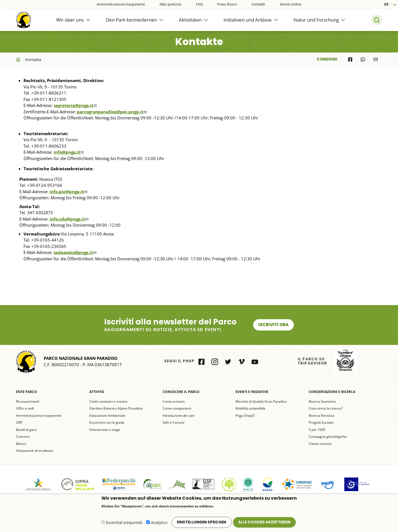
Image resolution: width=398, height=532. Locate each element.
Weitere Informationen (232, 507)
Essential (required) (124, 524)
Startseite (19, 59)
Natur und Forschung (316, 20)
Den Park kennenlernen (131, 20)
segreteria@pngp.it (76, 105)
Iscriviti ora (273, 325)
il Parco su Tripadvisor (345, 360)
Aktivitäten (190, 20)
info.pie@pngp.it (69, 192)
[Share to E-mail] (376, 59)
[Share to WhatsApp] (363, 59)
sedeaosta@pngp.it (76, 252)
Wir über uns (70, 20)
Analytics (159, 524)
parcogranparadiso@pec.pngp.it (112, 112)
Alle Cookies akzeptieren (264, 523)
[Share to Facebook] (350, 59)
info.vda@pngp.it (70, 219)
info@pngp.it (69, 152)
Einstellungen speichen (201, 523)
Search (377, 20)
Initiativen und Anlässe (248, 20)
